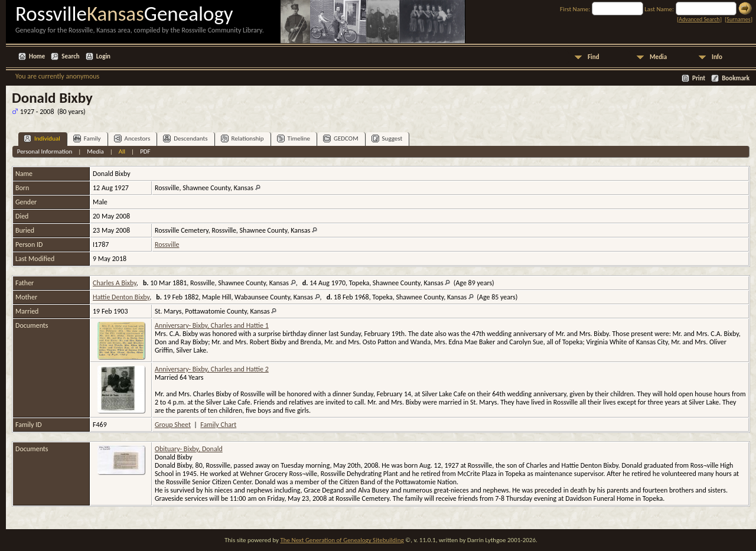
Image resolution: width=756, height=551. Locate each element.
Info (717, 57)
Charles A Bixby (115, 283)
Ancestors (132, 138)
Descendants (185, 138)
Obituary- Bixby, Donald (189, 449)
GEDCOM (341, 138)
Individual (42, 138)
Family (87, 138)
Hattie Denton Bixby (121, 297)
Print (699, 78)
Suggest (387, 138)
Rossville (167, 244)
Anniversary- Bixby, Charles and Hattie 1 (212, 325)
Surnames (738, 19)
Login (103, 56)
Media (658, 57)
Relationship (242, 138)
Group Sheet (173, 425)
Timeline (294, 138)
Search (70, 56)
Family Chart (218, 425)
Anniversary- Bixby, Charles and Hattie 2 (212, 369)
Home (37, 56)
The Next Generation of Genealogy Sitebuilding (342, 540)
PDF (145, 151)
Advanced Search (699, 19)
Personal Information (45, 151)
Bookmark (736, 78)
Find (594, 57)
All (122, 151)
